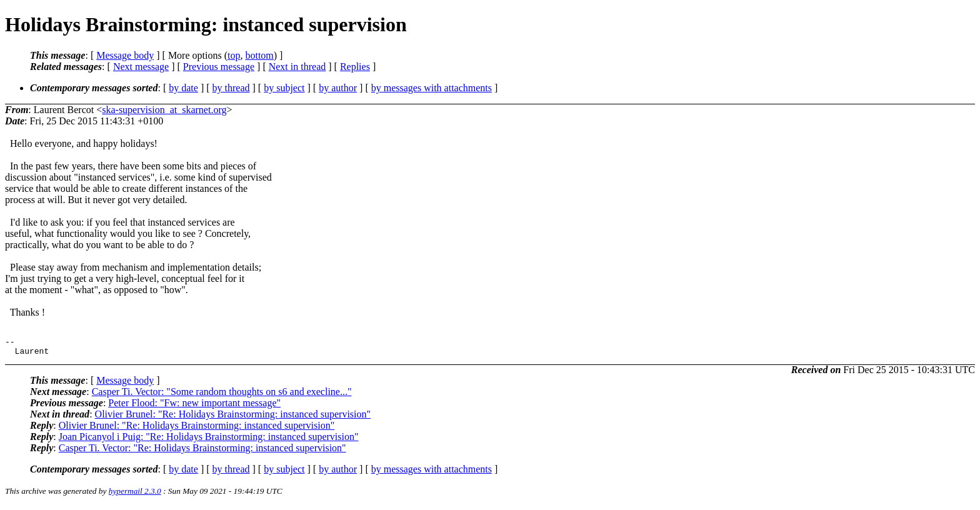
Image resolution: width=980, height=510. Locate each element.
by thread (231, 88)
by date (183, 88)
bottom (259, 55)
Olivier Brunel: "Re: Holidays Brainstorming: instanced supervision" (233, 418)
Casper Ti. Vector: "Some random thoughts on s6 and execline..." (222, 395)
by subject (284, 88)
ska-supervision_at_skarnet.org (164, 110)
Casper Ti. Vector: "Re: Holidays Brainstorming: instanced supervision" (202, 452)
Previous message (219, 67)
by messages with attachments (432, 88)
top (234, 55)
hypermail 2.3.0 (135, 495)
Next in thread (297, 67)
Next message (141, 67)
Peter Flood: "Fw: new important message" (194, 407)
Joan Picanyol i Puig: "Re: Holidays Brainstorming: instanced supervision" (209, 440)
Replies (355, 67)
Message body (125, 55)
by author (338, 88)
